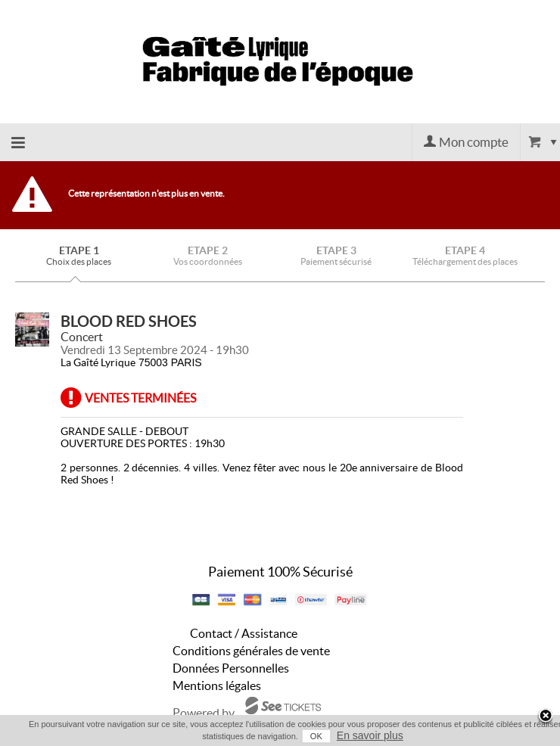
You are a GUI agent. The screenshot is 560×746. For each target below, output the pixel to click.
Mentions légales (217, 685)
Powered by (204, 713)
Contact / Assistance (244, 633)
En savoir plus (370, 735)
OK (316, 736)
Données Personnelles (231, 668)
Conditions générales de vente (251, 651)
